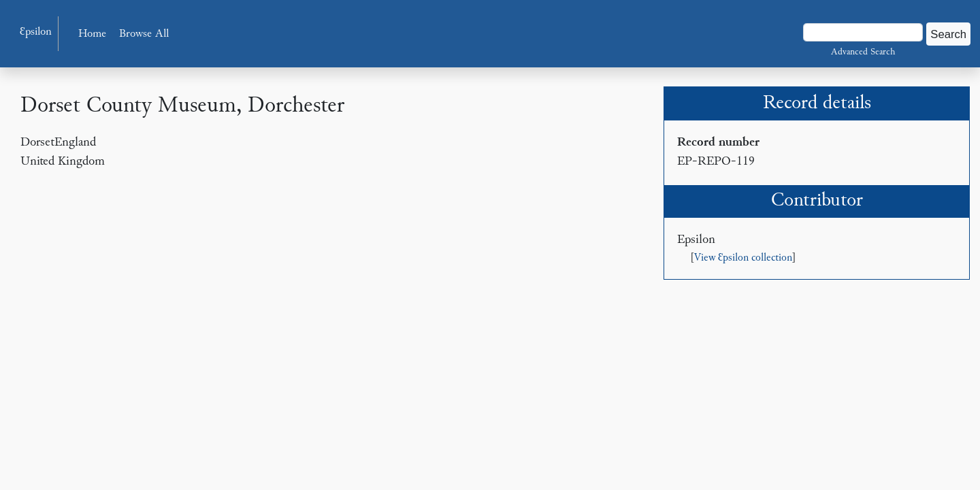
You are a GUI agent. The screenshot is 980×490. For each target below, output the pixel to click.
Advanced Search (863, 52)
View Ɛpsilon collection (743, 258)
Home (92, 34)
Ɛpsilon (36, 32)
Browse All (144, 34)
